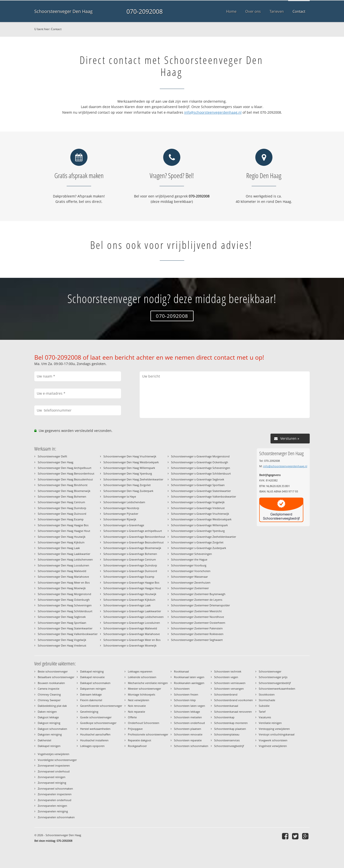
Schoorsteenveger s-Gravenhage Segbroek (198, 479)
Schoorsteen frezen (186, 694)
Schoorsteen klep (185, 700)
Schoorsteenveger (270, 671)
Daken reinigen (47, 712)
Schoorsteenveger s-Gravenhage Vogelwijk (198, 502)
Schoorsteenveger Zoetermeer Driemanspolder (200, 605)
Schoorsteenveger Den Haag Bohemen (62, 496)
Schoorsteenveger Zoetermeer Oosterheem (198, 623)
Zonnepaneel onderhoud (54, 771)
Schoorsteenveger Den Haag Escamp (61, 519)
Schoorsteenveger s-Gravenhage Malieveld (130, 628)
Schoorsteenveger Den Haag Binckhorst (63, 485)
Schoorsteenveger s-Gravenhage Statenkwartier (201, 491)
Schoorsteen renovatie (188, 734)
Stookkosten (267, 694)
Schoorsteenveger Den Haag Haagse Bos (63, 525)
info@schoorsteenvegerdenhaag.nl (213, 112)
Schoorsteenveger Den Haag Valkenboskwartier (68, 634)
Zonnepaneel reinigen (52, 777)
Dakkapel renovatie (92, 677)
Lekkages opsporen (92, 746)
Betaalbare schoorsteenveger (56, 677)
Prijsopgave (135, 729)
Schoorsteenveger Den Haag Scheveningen (65, 605)
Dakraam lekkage (91, 694)
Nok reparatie (136, 712)
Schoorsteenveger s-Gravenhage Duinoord (130, 571)
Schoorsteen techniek (228, 671)
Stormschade (267, 700)
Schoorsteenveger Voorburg (189, 565)
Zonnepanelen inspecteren (55, 794)
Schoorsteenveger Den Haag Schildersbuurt (65, 611)
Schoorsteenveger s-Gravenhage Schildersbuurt (201, 473)
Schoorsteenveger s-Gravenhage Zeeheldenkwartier (203, 537)
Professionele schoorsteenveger (148, 734)
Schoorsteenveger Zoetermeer (190, 588)
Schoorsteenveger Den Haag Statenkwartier (65, 628)
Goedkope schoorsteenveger (98, 723)
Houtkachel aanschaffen (95, 734)
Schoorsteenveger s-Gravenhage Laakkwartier (132, 611)
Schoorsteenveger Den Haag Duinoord (62, 514)
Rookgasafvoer (137, 746)
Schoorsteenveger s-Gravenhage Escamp (129, 577)
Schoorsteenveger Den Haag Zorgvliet (127, 485)
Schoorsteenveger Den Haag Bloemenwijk (64, 491)
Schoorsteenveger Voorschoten (191, 571)
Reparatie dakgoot (140, 740)
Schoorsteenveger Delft (52, 456)
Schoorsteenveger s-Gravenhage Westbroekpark (201, 519)
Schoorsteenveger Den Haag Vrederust (62, 645)
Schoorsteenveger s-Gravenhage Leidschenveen (134, 617)
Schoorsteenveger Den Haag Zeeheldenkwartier (133, 479)
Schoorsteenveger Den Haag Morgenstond (64, 594)
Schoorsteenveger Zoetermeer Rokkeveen (197, 634)
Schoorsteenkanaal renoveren (233, 712)
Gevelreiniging (89, 712)
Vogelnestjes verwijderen (54, 754)
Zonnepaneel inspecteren (54, 765)
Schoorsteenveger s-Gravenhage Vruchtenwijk (200, 514)
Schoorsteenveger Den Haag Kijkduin (61, 542)
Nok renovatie (137, 706)
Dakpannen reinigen (93, 689)
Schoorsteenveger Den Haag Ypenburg (128, 473)
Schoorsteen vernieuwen (230, 683)
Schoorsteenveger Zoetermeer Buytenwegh (198, 594)
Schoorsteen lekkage (187, 712)
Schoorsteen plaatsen (188, 729)
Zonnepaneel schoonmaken (55, 789)
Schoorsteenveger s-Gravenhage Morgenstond (200, 456)
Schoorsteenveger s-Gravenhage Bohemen (130, 554)
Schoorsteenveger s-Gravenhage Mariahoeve (132, 634)
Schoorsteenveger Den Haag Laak (59, 548)
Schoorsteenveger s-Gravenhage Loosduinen (132, 623)
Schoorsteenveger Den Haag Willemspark (129, 468)
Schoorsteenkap (224, 717)
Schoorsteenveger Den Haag (63, 11)
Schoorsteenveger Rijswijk (120, 519)
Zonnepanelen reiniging (53, 811)
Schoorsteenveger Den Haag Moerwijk (62, 588)
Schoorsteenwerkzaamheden (277, 689)
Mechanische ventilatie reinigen (148, 683)
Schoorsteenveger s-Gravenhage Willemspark (199, 525)
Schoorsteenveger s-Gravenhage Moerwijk (130, 645)
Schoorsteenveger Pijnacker (121, 514)
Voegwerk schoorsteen (273, 740)
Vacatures (265, 717)
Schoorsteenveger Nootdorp (121, 508)
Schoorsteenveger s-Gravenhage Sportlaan (198, 485)
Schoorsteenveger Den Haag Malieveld (62, 571)
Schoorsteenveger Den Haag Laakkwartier (64, 554)
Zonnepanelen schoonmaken (56, 817)
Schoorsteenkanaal (226, 706)
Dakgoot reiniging (49, 723)
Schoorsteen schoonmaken (191, 746)
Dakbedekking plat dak (52, 706)
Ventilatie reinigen (270, 723)
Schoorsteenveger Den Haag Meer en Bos (64, 582)
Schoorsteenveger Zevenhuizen (191, 582)
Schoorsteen (182, 689)
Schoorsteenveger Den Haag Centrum (61, 502)
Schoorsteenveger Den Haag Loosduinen (63, 565)
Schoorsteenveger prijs (273, 677)
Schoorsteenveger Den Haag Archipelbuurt (65, 468)
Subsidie (264, 706)
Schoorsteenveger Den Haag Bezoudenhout (65, 479)
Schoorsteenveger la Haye (120, 496)
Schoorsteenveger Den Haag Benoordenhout (66, 473)
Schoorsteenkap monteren (231, 723)
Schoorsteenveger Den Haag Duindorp (62, 508)
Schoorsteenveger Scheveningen (191, 554)
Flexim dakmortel (91, 700)
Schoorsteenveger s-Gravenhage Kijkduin (129, 600)
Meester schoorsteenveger (144, 689)
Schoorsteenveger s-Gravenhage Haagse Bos (131, 582)
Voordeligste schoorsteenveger (57, 760)
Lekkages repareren (140, 671)
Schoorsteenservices (227, 740)
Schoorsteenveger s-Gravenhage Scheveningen (201, 468)
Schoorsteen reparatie (188, 740)
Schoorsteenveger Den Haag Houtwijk (62, 537)
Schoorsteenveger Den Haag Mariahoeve (63, 577)
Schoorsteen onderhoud (189, 723)
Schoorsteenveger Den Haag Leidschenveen (65, 559)
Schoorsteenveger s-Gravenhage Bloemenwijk (132, 548)
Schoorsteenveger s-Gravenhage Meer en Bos (132, 640)
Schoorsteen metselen (188, 717)
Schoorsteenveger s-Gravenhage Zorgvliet (197, 542)
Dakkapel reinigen (49, 746)
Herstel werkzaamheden (95, 729)
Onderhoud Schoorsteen (144, 723)
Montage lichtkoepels (141, 694)
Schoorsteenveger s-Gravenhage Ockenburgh (200, 462)
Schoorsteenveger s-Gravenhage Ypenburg (198, 531)
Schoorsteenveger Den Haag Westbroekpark (131, 462)
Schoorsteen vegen (226, 677)
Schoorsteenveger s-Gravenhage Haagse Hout (132, 588)
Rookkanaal (181, 671)
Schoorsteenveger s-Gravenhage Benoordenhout (134, 537)
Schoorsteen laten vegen (190, 706)
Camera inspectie (49, 689)
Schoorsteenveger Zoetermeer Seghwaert (197, 640)
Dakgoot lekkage (48, 717)
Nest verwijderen (139, 700)
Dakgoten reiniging (50, 734)
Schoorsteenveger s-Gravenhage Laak (127, 605)
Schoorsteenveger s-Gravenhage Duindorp (130, 565)
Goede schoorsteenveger (96, 717)
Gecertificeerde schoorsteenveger (101, 706)
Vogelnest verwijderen (273, 746)
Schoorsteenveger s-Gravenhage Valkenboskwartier (203, 496)
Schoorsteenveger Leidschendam (124, 502)
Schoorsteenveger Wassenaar (189, 577)
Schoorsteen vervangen (229, 689)
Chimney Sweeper (49, 700)
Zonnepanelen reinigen (52, 806)
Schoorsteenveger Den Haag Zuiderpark (128, 491)
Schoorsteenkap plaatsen (230, 729)
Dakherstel (44, 740)
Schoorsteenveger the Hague (189, 559)
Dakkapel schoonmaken (95, 683)
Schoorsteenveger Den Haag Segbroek (62, 617)
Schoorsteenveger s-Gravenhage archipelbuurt (133, 531)
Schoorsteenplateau (227, 734)
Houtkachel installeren (94, 740)
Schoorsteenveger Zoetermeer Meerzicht (196, 611)
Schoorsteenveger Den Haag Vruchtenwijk (130, 456)
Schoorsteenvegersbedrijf (275, 683)
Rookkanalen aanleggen (189, 683)
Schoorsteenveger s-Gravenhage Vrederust (198, 508)
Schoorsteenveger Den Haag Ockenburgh (64, 600)
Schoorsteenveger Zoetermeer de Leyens (197, 600)
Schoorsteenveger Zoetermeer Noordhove (197, 617)
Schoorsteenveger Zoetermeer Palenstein (197, 628)
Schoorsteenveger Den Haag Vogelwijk (62, 640)
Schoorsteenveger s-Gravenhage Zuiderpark (199, 548)
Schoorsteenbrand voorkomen (233, 700)
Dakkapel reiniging (92, 671)
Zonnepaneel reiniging (52, 783)
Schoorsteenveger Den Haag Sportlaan (62, 623)
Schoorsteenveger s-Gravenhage (124, 525)
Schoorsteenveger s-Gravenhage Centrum (130, 559)
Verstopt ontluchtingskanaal (277, 734)
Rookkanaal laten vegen (189, 677)
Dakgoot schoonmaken (52, 729)
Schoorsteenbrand (226, 694)
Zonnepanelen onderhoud (55, 800)
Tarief (262, 712)
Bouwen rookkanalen (51, 683)
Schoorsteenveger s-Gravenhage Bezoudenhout (134, 542)
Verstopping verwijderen (274, 729)
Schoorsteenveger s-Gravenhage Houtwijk (130, 594)
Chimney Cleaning (49, 694)
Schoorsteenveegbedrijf (229, 746)
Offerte (132, 717)
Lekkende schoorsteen (142, 677)
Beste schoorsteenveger (53, 671)
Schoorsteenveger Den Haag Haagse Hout (64, 531)
